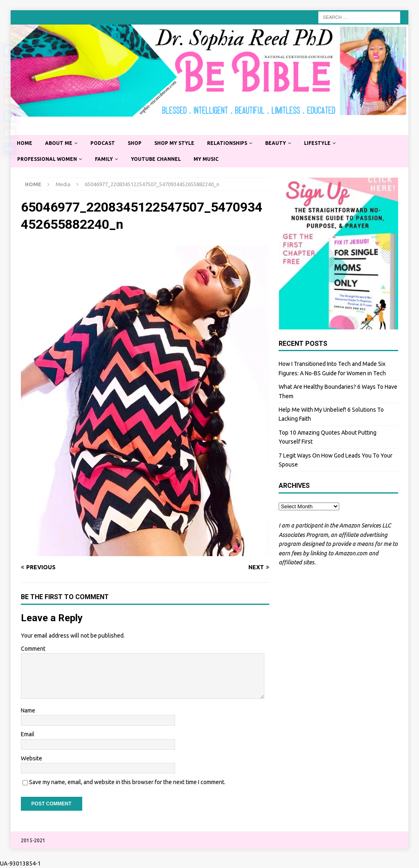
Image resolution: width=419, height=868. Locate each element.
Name (28, 710)
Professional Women (47, 159)
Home (25, 143)
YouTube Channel (156, 159)
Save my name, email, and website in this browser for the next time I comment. (127, 782)
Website (32, 758)
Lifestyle (317, 143)
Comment (33, 649)
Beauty (276, 143)
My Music (206, 159)
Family (104, 159)
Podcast (103, 143)
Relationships (227, 143)
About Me (59, 143)
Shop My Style (174, 143)
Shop (135, 143)
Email (28, 734)
